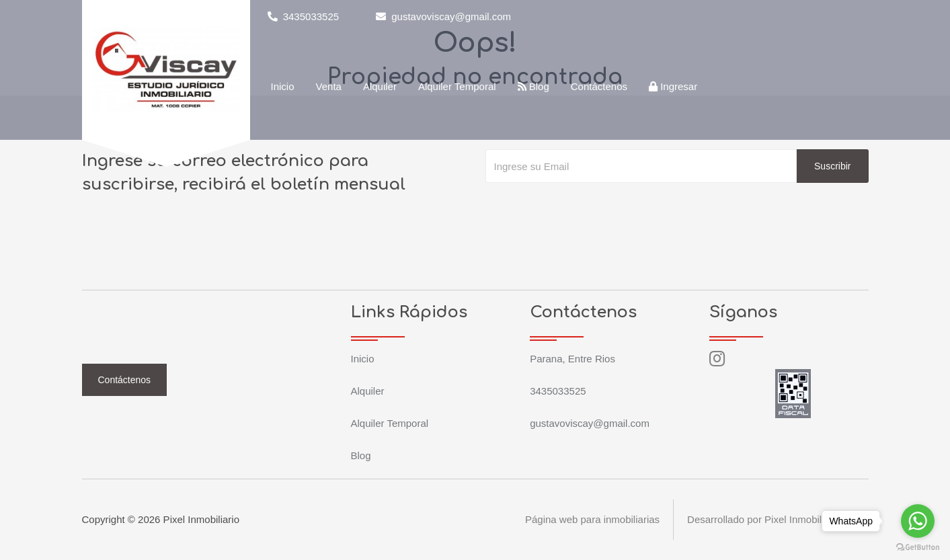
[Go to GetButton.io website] (918, 547)
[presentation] (588, 210)
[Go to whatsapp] (918, 521)
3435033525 (304, 16)
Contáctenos (599, 86)
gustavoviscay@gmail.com (443, 16)
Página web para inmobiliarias (592, 519)
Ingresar (673, 86)
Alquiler (380, 86)
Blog (533, 86)
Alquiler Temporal (457, 86)
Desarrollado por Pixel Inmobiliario (764, 519)
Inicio (283, 86)
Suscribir (832, 166)
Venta (329, 86)
